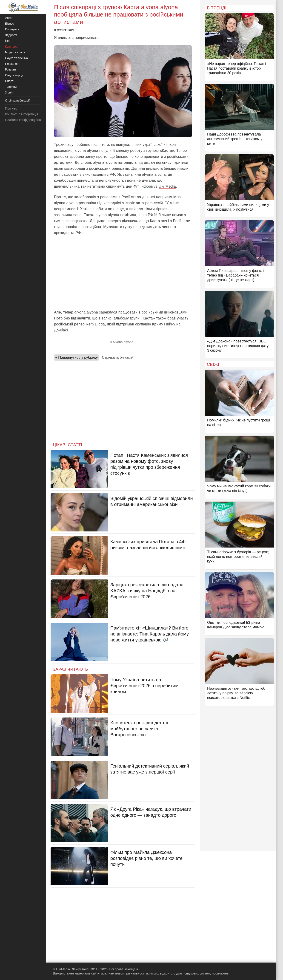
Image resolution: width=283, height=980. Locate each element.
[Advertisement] (123, 273)
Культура (11, 47)
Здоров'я (11, 35)
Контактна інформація (22, 114)
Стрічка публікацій (117, 357)
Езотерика (12, 29)
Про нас (11, 108)
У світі (9, 92)
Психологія (13, 64)
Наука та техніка (16, 58)
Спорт (9, 81)
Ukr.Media (167, 186)
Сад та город (14, 75)
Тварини (11, 87)
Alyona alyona (123, 342)
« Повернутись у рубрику (76, 357)
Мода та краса (15, 52)
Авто (8, 18)
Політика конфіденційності (25, 120)
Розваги (10, 69)
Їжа (7, 41)
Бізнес (9, 24)
